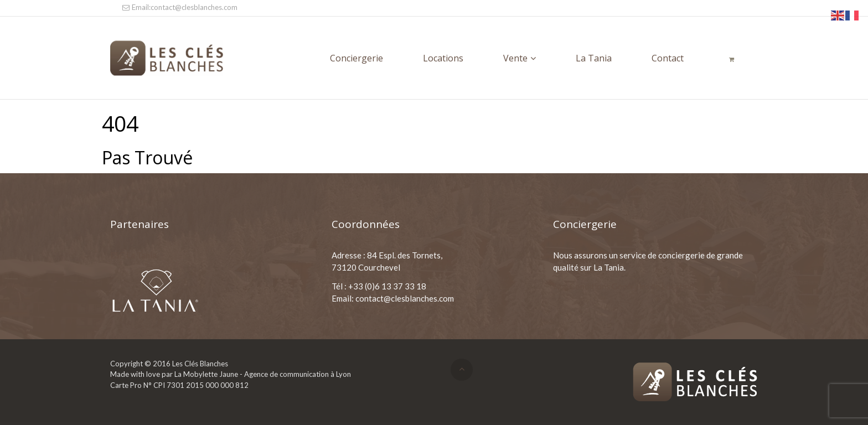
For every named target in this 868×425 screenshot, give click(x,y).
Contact (668, 58)
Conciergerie (356, 58)
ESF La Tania (133, 255)
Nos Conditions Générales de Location (624, 286)
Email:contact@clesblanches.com (179, 7)
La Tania (594, 58)
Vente (515, 58)
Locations (443, 58)
